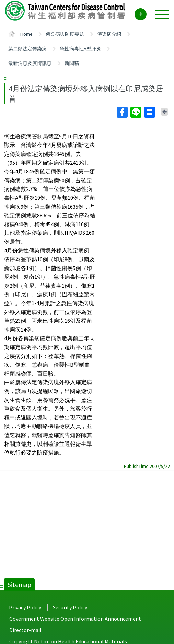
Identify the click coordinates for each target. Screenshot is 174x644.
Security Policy (70, 607)
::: (6, 78)
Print (149, 112)
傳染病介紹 (109, 34)
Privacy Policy (25, 607)
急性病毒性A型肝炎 (80, 49)
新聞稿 (72, 63)
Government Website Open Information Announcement (75, 619)
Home (26, 34)
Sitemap (19, 585)
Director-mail (25, 630)
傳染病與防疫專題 (65, 34)
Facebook (122, 112)
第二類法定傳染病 (27, 49)
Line (136, 112)
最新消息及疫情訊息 (30, 63)
